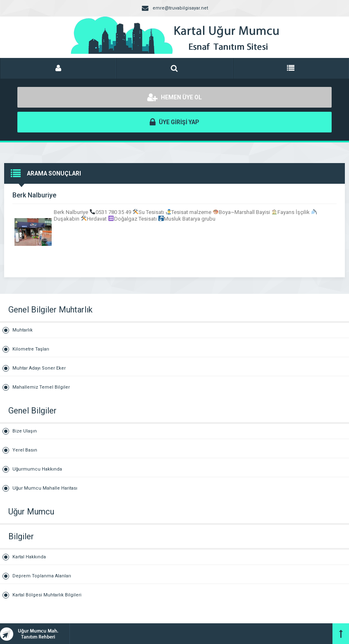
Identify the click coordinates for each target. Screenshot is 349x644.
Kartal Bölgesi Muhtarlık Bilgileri (47, 595)
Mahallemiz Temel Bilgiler (41, 387)
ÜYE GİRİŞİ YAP (174, 122)
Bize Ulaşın (25, 431)
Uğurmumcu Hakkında (37, 469)
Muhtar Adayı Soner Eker (39, 368)
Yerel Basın (25, 450)
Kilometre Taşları (31, 349)
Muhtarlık (23, 330)
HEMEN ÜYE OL (174, 97)
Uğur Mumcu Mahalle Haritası (45, 488)
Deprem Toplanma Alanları (42, 576)
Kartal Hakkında (29, 557)
